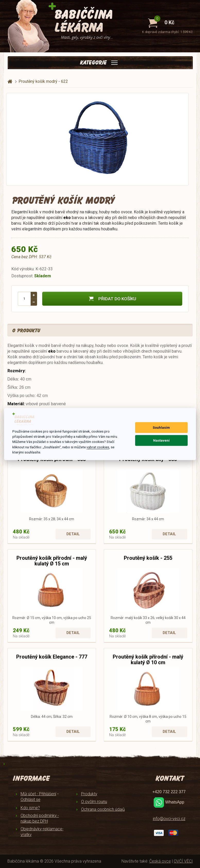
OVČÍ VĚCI (183, 861)
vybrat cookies (98, 447)
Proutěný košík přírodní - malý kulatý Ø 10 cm (148, 660)
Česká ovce (160, 861)
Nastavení (161, 440)
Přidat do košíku (112, 299)
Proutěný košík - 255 (148, 558)
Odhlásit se (31, 800)
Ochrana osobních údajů (103, 809)
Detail (73, 534)
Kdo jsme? (30, 808)
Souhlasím (161, 428)
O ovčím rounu (94, 802)
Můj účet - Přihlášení (38, 794)
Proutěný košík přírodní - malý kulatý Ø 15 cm (52, 561)
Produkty (89, 794)
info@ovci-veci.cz (169, 819)
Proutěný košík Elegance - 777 (52, 657)
